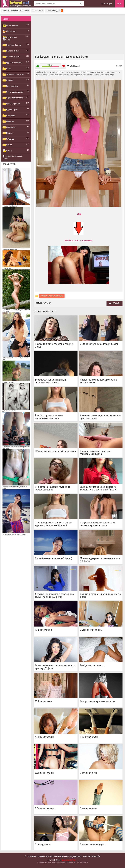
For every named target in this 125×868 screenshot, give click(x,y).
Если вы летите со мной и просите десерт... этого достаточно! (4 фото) (99, 488)
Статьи (7, 151)
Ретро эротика (10, 86)
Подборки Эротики (12, 45)
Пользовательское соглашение (16, 11)
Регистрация (106, 4)
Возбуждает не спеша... (92, 666)
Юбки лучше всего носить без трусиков (55, 451)
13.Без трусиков (43, 630)
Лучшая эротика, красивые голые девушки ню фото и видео (62, 862)
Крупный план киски (12, 63)
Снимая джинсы (88, 808)
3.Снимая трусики (44, 773)
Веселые (8, 133)
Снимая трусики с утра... (93, 844)
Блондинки (9, 116)
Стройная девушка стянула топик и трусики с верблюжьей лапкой (53, 524)
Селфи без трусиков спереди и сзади (99, 344)
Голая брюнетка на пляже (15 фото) (53, 558)
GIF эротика (9, 31)
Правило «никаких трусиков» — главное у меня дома (96, 452)
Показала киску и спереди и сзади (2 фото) (54, 345)
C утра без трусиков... (91, 630)
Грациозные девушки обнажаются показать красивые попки (98, 524)
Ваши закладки (55, 11)
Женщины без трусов (13, 74)
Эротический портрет (13, 92)
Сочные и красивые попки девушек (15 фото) (100, 595)
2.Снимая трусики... (45, 808)
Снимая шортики (89, 773)
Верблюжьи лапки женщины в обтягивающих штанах (51, 381)
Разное (7, 145)
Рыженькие (9, 127)
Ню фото (8, 80)
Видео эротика (10, 25)
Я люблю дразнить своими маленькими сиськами (49, 417)
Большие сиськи (11, 51)
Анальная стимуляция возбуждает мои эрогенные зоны (100, 417)
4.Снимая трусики (44, 737)
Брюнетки (8, 121)
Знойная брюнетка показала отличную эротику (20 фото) (55, 667)
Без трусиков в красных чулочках (97, 701)
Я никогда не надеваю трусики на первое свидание (52, 488)
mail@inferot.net (69, 860)
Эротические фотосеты (10, 38)
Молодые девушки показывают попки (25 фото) (100, 560)
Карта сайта (38, 11)
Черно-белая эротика (13, 98)
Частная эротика (11, 104)
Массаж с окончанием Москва (13, 157)
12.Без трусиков (43, 701)
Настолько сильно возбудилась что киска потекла (98, 381)
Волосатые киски (11, 57)
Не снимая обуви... (90, 737)
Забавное (8, 139)
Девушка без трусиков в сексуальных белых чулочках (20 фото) (55, 595)
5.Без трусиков (43, 844)
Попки (7, 69)
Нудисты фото (10, 110)
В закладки (73, 66)
